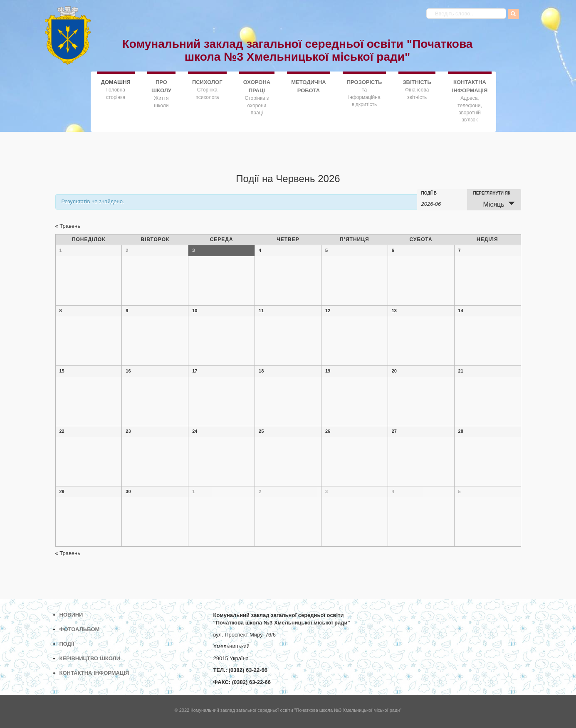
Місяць (489, 204)
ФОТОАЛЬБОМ (80, 629)
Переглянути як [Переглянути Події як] (492, 193)
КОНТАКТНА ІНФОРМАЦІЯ (470, 86)
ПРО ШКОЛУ (161, 86)
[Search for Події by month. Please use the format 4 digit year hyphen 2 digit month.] (442, 203)
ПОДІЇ (67, 644)
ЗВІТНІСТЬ (417, 82)
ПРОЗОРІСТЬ (365, 82)
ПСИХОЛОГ (207, 82)
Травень (68, 226)
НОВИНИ (71, 615)
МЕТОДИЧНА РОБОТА (309, 86)
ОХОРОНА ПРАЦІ (257, 86)
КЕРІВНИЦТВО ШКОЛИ (90, 658)
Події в (429, 193)
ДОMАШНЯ (116, 82)
